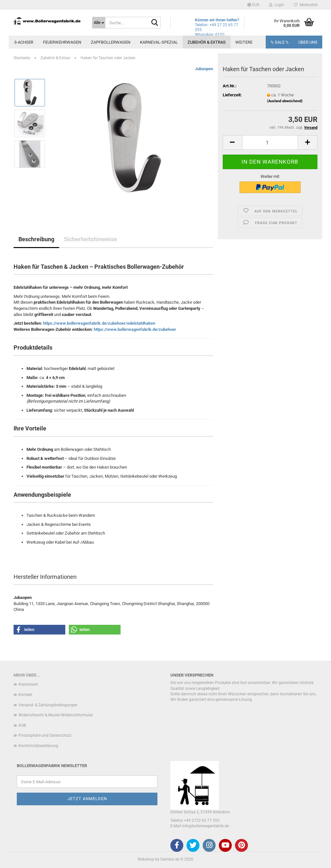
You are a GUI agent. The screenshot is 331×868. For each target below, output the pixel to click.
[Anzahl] (270, 142)
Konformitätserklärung (38, 746)
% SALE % (280, 42)
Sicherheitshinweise (91, 239)
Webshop (146, 859)
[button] (253, 5)
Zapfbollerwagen (111, 42)
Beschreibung (36, 239)
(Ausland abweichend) (285, 101)
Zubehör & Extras (207, 42)
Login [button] (277, 5)
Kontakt (25, 695)
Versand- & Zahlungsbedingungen (48, 705)
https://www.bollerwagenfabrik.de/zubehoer (135, 329)
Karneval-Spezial (159, 42)
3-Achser (24, 42)
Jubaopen (204, 69)
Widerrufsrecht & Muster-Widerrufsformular (56, 715)
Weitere (244, 42)
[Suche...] (99, 23)
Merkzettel (306, 5)
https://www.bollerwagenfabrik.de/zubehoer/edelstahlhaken (99, 323)
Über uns (308, 42)
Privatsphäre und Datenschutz (45, 735)
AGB (22, 725)
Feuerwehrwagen (62, 42)
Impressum (28, 684)
